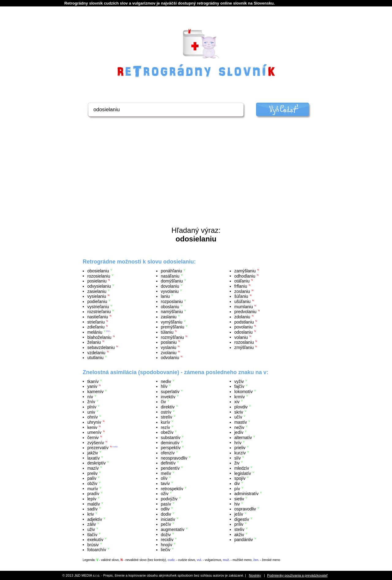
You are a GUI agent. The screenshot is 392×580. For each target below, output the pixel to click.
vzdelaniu (96, 352)
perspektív (171, 448)
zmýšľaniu (244, 347)
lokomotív (243, 392)
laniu (165, 296)
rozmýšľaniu (172, 337)
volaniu (241, 337)
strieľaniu (96, 322)
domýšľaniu (172, 281)
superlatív (170, 392)
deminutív (170, 442)
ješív (239, 514)
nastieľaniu (98, 317)
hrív (238, 442)
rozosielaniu (99, 276)
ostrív (166, 412)
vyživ (239, 381)
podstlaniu (244, 322)
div (237, 483)
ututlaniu (95, 358)
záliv (92, 524)
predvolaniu (245, 312)
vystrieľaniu (98, 306)
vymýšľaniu (171, 322)
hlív (164, 386)
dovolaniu (170, 286)
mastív (241, 422)
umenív (94, 432)
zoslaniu (242, 291)
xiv (237, 402)
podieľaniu (97, 301)
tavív (165, 483)
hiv (237, 504)
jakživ (93, 453)
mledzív (242, 468)
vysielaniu (97, 296)
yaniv (92, 386)
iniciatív (168, 519)
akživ (239, 534)
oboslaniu (170, 306)
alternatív (243, 438)
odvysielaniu (99, 286)
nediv (166, 381)
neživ (239, 427)
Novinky (255, 575)
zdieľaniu (96, 327)
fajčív (239, 386)
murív (93, 488)
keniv (92, 427)
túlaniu (167, 332)
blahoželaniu (99, 337)
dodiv (166, 514)
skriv (239, 412)
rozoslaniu (244, 342)
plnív (92, 407)
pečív (166, 524)
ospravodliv (245, 509)
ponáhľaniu (171, 271)
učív (238, 417)
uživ (91, 529)
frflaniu (241, 286)
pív (237, 488)
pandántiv (244, 540)
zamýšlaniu (245, 271)
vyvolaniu (170, 291)
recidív (167, 540)
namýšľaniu (172, 312)
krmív (239, 396)
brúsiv (93, 544)
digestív (242, 519)
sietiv (239, 499)
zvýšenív (96, 442)
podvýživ (169, 499)
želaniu (94, 342)
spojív (240, 478)
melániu (95, 332)
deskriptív (96, 463)
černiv (93, 438)
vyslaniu (169, 347)
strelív (166, 417)
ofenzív (168, 453)
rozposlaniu (172, 301)
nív (90, 396)
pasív (166, 504)
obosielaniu (98, 271)
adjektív (95, 519)
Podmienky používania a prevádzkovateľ (297, 575)
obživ (92, 483)
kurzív (240, 453)
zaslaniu (169, 317)
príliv (239, 524)
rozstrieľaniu (99, 312)
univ (91, 412)
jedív (239, 432)
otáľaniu (242, 281)
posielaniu (97, 281)
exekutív (95, 540)
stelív (239, 529)
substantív (171, 438)
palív (92, 478)
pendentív (170, 468)
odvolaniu (170, 358)
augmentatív (173, 529)
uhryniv (94, 422)
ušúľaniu (242, 301)
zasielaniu (97, 291)
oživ (165, 494)
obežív (167, 432)
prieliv (240, 448)
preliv (92, 473)
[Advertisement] (196, 180)
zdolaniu (242, 317)
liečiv (166, 550)
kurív (165, 422)
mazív (93, 468)
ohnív (92, 417)
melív (166, 473)
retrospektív (172, 488)
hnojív (166, 544)
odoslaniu (243, 332)
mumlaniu (244, 306)
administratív (246, 494)
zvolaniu (169, 352)
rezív (165, 427)
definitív (168, 463)
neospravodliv (174, 458)
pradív (93, 494)
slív (237, 458)
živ (237, 463)
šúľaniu (241, 296)
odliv (165, 509)
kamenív (95, 392)
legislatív (243, 473)
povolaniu (243, 327)
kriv (91, 514)
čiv (163, 402)
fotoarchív (97, 550)
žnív (91, 402)
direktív (168, 407)
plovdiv (241, 407)
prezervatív (98, 448)
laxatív (93, 458)
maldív (94, 504)
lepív (92, 499)
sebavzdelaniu (101, 347)
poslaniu (169, 342)
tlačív (92, 534)
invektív (168, 396)
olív (164, 478)
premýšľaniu (172, 327)
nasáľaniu (170, 276)
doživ (166, 534)
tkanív (93, 381)
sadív (92, 509)
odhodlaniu (245, 276)
